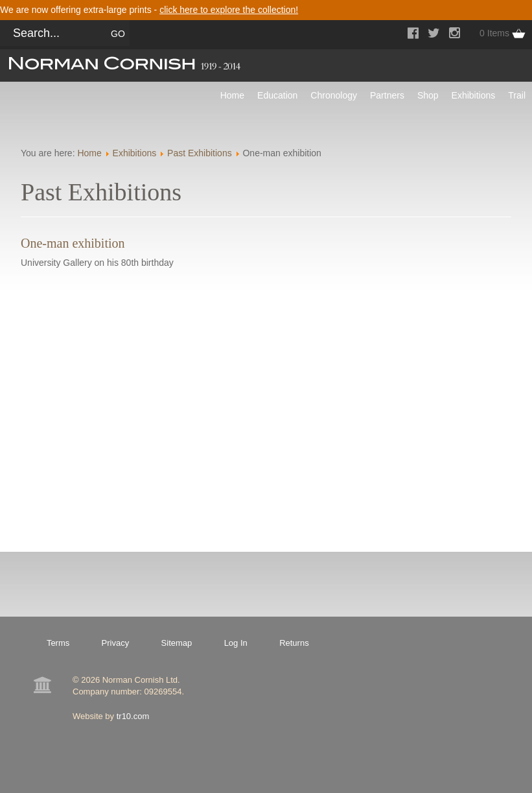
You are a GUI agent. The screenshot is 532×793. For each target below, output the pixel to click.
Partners (387, 95)
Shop (428, 95)
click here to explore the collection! (229, 10)
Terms (58, 643)
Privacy (116, 643)
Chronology (334, 95)
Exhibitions (474, 95)
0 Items (494, 33)
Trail (517, 95)
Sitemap (177, 643)
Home (232, 95)
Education (277, 95)
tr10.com (133, 716)
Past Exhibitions (200, 153)
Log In (236, 643)
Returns (294, 643)
